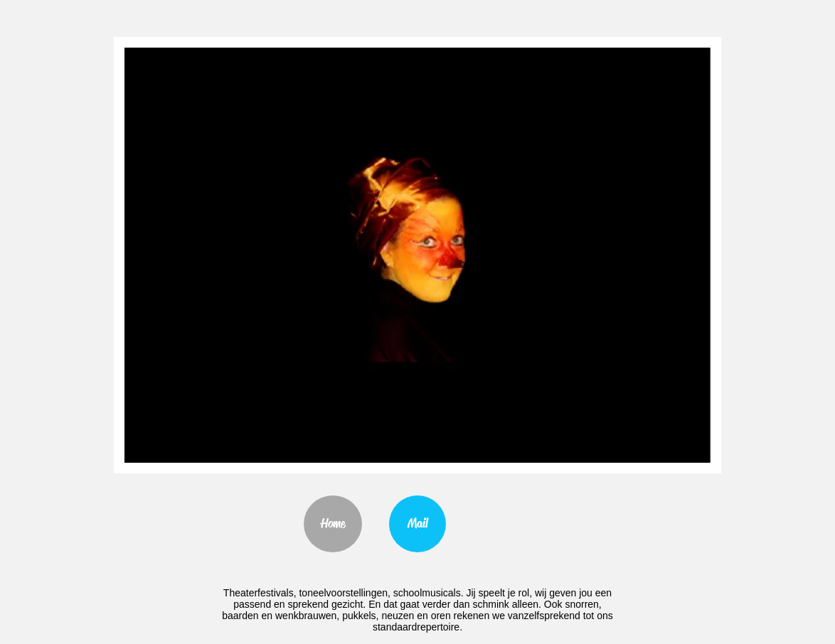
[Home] (333, 524)
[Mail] (418, 524)
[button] (418, 255)
